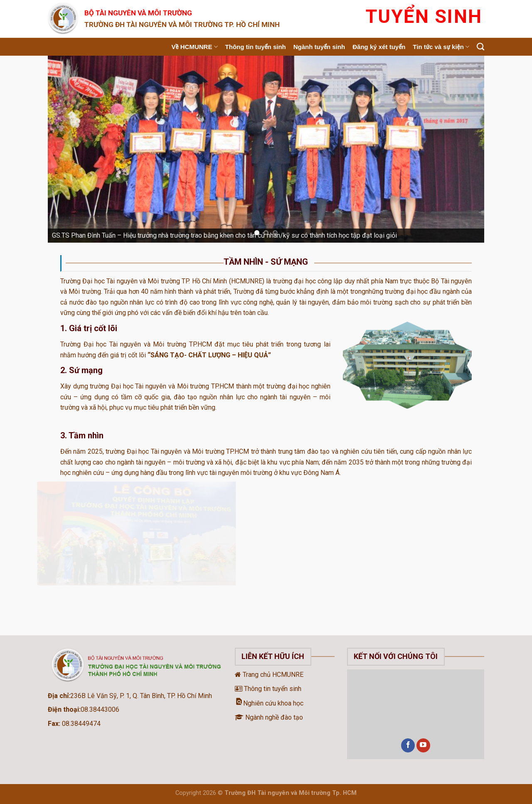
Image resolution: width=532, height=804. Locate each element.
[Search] (480, 47)
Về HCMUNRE (195, 47)
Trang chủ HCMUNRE (269, 675)
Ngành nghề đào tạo (269, 717)
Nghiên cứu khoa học (269, 703)
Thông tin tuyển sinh (256, 47)
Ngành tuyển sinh (319, 47)
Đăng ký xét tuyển (379, 47)
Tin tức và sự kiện (441, 47)
